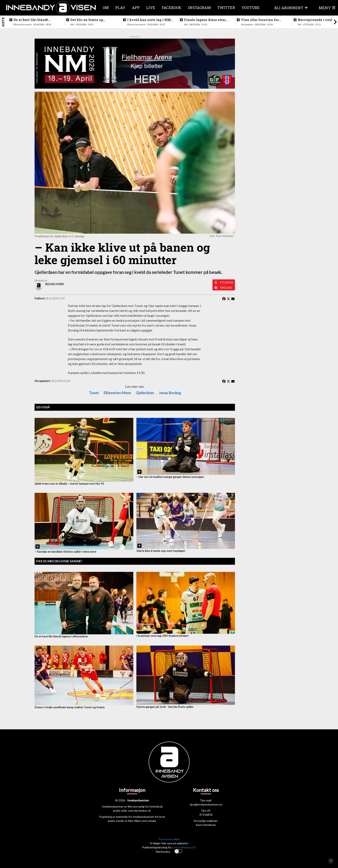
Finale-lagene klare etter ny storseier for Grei (205, 20)
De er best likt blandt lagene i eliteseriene (31, 20)
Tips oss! (226, 288)
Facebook (172, 8)
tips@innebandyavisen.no (206, 804)
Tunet (94, 393)
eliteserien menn (117, 393)
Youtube (251, 8)
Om (106, 8)
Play (120, 8)
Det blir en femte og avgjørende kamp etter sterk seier (89, 20)
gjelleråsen (145, 393)
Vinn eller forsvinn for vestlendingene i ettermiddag (260, 20)
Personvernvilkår (169, 839)
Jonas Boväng (170, 393)
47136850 (226, 282)
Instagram (199, 8)
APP (136, 8)
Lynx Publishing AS (184, 847)
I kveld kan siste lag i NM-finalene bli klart (150, 20)
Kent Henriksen (206, 825)
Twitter (226, 8)
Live (151, 8)
